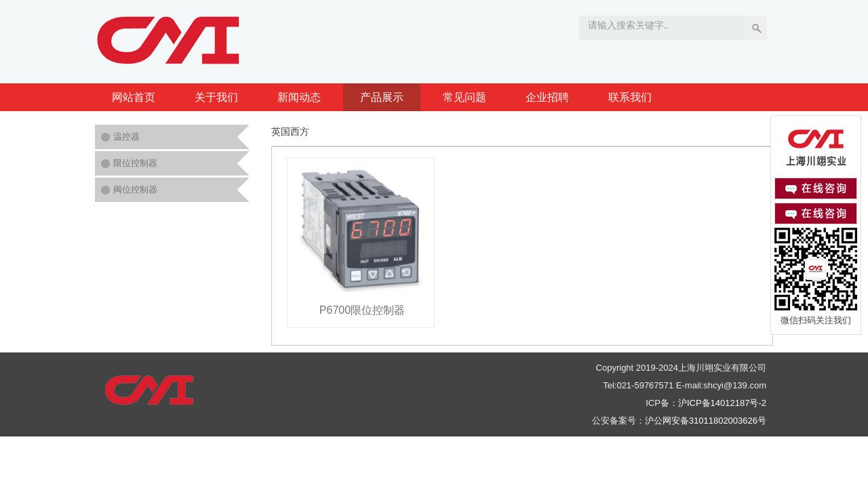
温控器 (126, 137)
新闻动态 (299, 97)
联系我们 (630, 97)
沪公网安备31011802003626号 (706, 421)
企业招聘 (547, 97)
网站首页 (134, 97)
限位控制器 (135, 163)
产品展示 (382, 97)
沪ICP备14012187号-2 (722, 403)
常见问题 (465, 97)
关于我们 (216, 97)
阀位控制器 (135, 189)
